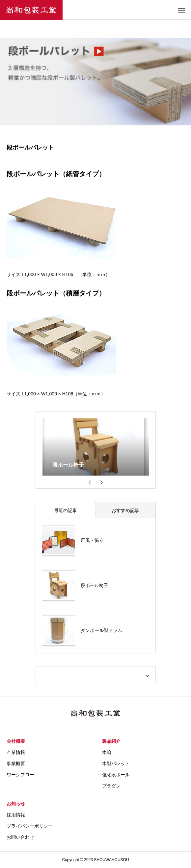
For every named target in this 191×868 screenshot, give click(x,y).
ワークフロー (20, 775)
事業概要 (16, 763)
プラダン (111, 786)
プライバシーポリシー (30, 826)
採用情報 (16, 815)
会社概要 (16, 741)
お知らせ (16, 804)
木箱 (107, 752)
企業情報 (16, 752)
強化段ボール (116, 775)
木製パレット (116, 763)
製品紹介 (111, 741)
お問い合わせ (20, 837)
